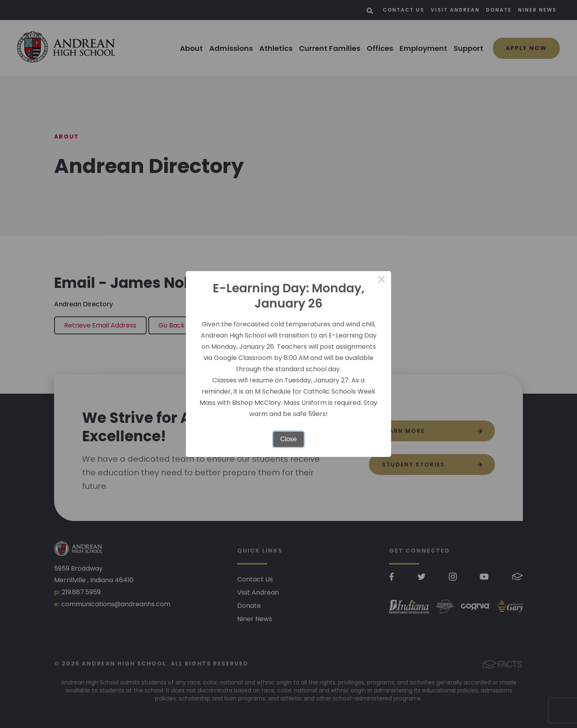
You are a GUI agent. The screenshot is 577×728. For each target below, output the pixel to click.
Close (289, 439)
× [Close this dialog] (381, 281)
